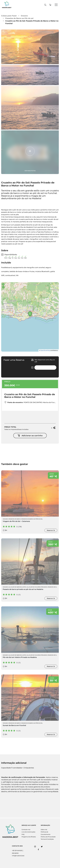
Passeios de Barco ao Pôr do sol (19, 18)
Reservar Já (51, 531)
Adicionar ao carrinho (30, 436)
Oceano (24, 16)
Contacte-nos (26, 830)
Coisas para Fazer (9, 16)
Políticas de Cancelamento (46, 833)
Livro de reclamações (28, 832)
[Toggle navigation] (56, 5)
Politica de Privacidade (48, 837)
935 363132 (15, 853)
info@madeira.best (18, 856)
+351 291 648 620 (17, 851)
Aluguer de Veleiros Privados (37, 587)
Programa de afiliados (29, 837)
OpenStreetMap (45, 351)
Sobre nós (44, 830)
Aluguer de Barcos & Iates (17, 587)
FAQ (23, 834)
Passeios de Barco (15, 519)
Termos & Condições (47, 839)
